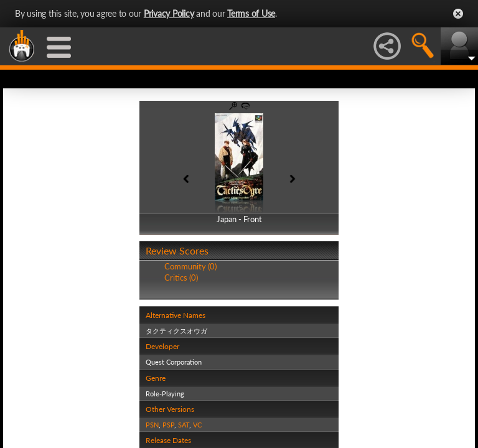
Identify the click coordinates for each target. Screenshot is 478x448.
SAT (184, 425)
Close (458, 14)
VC (197, 425)
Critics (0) (181, 278)
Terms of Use (251, 13)
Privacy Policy (169, 13)
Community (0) (190, 266)
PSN (152, 425)
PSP (168, 425)
